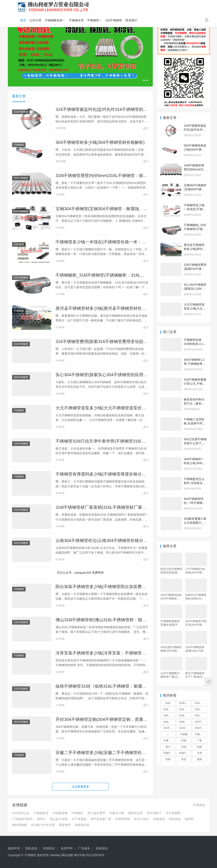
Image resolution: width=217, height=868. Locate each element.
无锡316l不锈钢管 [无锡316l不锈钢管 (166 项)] (169, 753)
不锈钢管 (93, 20)
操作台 (41, 819)
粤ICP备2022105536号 (89, 855)
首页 (23, 20)
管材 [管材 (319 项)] (168, 759)
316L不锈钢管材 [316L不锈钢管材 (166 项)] (185, 716)
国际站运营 (135, 813)
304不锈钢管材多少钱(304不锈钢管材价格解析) (100, 142)
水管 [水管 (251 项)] (199, 753)
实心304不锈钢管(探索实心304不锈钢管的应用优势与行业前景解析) (101, 375)
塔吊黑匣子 (154, 813)
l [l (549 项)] (168, 734)
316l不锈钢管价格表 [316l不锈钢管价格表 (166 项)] (169, 709)
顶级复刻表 (82, 825)
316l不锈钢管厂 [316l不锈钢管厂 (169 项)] (185, 709)
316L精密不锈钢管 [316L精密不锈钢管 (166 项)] (169, 722)
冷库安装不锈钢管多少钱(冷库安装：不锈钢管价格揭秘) (101, 653)
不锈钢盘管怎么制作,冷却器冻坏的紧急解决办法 (195, 483)
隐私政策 (31, 848)
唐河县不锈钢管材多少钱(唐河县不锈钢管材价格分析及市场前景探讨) (101, 309)
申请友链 (199, 805)
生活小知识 (141, 819)
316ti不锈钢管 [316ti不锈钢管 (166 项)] (185, 722)
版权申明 (14, 848)
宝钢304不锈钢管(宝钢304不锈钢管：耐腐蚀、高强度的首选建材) (101, 209)
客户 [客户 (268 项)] (168, 747)
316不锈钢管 (114, 20)
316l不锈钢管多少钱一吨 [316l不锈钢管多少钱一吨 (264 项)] (201, 709)
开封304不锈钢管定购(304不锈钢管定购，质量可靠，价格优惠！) (101, 720)
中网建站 (77, 813)
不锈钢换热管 (54, 20)
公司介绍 (35, 20)
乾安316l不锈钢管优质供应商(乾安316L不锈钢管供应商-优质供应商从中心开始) (171, 571)
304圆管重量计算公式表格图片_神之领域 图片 (195, 523)
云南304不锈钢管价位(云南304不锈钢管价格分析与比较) (101, 541)
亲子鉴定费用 (96, 813)
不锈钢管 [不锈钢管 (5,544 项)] (200, 734)
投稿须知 (102, 848)
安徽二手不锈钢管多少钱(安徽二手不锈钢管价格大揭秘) (101, 753)
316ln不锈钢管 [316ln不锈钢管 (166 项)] (185, 703)
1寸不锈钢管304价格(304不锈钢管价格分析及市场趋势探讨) (195, 571)
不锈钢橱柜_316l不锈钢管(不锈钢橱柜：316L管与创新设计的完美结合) (100, 275)
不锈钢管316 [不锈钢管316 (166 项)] (169, 740)
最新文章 (19, 96)
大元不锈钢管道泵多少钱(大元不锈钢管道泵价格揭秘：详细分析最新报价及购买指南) (101, 408)
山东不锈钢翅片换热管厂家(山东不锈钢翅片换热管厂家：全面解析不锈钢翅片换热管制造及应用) (170, 675)
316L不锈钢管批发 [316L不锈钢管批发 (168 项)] (169, 716)
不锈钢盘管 (41, 813)
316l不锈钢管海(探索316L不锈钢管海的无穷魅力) (196, 649)
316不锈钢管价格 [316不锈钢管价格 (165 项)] (185, 728)
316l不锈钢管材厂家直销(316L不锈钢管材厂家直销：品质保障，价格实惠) (101, 508)
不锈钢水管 (76, 20)
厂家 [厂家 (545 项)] (199, 740)
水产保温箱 (79, 819)
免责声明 (67, 848)
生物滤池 (159, 819)
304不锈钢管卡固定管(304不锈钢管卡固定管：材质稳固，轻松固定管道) (196, 623)
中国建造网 (60, 813)
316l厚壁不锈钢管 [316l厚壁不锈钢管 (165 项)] (201, 716)
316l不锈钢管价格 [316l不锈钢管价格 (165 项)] (201, 703)
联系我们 (131, 20)
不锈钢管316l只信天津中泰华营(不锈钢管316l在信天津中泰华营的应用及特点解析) (100, 441)
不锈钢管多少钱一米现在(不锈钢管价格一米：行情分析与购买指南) (101, 242)
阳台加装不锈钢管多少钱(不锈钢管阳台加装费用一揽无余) (101, 587)
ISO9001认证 (21, 813)
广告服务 (84, 848)
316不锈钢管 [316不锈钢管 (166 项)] (201, 722)
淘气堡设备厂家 (101, 819)
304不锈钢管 (21, 211)
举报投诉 (49, 848)
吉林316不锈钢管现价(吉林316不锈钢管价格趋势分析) (196, 597)
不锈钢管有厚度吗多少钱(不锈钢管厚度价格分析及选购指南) (101, 474)
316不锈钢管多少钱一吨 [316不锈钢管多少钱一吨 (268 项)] (201, 728)
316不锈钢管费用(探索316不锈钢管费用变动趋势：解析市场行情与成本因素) (99, 342)
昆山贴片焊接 (59, 819)
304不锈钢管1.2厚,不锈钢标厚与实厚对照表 (195, 364)
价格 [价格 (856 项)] (184, 740)
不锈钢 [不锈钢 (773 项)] (184, 734)
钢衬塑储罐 (19, 825)
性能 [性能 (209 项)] (199, 747)
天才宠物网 (173, 813)
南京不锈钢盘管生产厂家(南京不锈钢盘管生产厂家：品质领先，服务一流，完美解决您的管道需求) (195, 675)
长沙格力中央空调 (43, 825)
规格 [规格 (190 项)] (199, 759)
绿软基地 (175, 819)
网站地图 (67, 855)
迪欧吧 (189, 819)
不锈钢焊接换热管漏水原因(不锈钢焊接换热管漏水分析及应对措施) (170, 623)
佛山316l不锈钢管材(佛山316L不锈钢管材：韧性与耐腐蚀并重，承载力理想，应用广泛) (101, 620)
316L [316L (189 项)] (168, 703)
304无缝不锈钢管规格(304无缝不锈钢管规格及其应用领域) (171, 649)
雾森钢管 (65, 825)
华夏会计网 (117, 813)
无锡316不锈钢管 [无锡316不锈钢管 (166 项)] (185, 753)
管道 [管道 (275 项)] (184, 759)
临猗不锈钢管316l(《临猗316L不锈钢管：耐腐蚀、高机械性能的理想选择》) (99, 686)
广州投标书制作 (22, 819)
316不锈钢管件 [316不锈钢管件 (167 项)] (169, 728)
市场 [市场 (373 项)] (184, 747)
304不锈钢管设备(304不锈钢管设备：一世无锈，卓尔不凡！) (171, 597)
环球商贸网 (122, 819)
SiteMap (55, 855)
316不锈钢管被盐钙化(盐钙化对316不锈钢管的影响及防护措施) (101, 110)
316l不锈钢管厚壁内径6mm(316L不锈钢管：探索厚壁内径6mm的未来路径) (101, 176)
